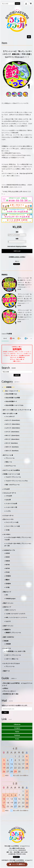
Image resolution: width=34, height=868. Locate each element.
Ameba (17, 739)
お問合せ (6, 688)
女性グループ (7, 607)
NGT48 (8, 568)
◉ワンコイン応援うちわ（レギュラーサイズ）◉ (17, 410)
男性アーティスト (8, 603)
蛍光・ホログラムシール (13, 485)
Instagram (17, 728)
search (17, 4)
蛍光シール (9, 462)
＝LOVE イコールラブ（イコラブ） (16, 614)
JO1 (7, 595)
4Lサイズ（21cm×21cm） (13, 420)
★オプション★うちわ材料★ (12, 470)
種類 (17, 232)
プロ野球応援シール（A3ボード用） (16, 651)
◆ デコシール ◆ (8, 455)
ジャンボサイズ (10, 417)
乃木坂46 (8, 576)
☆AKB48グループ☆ (9, 550)
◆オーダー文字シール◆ (10, 414)
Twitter (17, 732)
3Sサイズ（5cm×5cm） (12, 451)
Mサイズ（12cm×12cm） (13, 435)
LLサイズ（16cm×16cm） (13, 428)
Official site (17, 724)
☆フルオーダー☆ (8, 516)
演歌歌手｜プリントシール (13, 633)
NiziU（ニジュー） (11, 610)
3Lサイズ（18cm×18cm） (13, 424)
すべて (5, 338)
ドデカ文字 (6, 489)
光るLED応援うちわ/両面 (13, 398)
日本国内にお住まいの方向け (17, 257)
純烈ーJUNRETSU (9, 637)
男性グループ (7, 592)
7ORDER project (10, 599)
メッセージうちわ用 (11, 504)
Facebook (17, 735)
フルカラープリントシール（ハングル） (17, 481)
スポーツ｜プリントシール (13, 655)
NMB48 (8, 561)
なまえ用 (8, 500)
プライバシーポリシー (9, 691)
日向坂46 (8, 584)
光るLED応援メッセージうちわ (14, 405)
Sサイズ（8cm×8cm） (12, 443)
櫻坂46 (8, 580)
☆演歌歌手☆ (7, 630)
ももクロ (8, 621)
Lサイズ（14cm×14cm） (13, 432)
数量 (17, 239)
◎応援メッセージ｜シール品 (12, 474)
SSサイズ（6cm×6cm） (12, 447)
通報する (17, 261)
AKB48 (8, 553)
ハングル (8, 511)
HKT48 (8, 565)
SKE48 (8, 557)
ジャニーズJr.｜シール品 (13, 526)
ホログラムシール (11, 466)
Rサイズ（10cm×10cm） (13, 439)
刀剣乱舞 (6, 641)
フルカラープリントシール (13, 477)
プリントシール (10, 458)
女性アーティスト (8, 626)
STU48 (8, 572)
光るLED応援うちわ (11, 394)
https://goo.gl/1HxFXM (26, 173)
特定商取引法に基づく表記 (11, 694)
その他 (7, 530)
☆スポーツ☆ (7, 648)
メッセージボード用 (11, 507)
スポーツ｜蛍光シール (12, 659)
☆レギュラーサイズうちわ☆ (12, 663)
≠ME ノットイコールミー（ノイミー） (17, 617)
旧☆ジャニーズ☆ (8, 519)
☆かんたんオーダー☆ (10, 493)
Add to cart (17, 251)
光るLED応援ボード (11, 401)
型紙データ (6, 671)
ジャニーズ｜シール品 (12, 522)
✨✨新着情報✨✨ (9, 387)
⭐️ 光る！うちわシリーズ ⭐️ (12, 391)
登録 (5, 712)
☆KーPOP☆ (7, 534)
